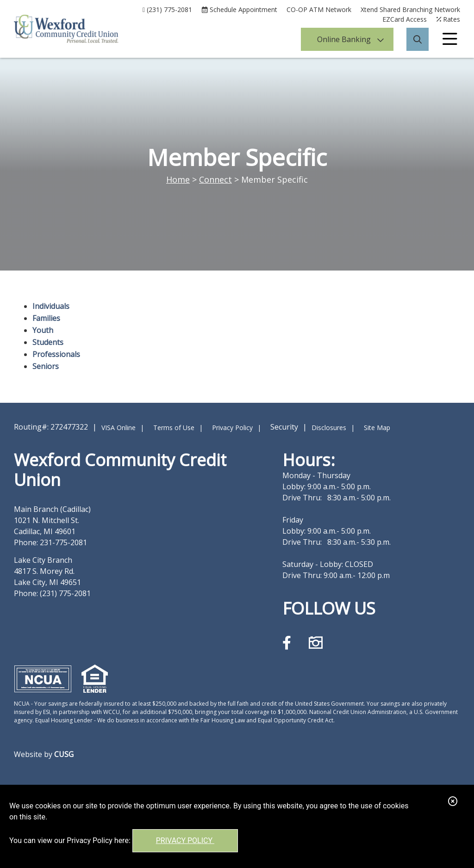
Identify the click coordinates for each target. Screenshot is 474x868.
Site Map (377, 428)
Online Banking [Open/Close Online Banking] (344, 39)
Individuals (51, 306)
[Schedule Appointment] (239, 9)
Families (46, 318)
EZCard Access (405, 19)
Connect (215, 179)
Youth (43, 330)
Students (48, 342)
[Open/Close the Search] (418, 39)
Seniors (46, 366)
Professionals (56, 354)
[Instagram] (316, 643)
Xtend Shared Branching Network (410, 9)
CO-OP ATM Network (319, 9)
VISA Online (118, 428)
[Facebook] (289, 643)
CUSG (64, 754)
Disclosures (329, 428)
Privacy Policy (185, 840)
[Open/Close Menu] (450, 39)
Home (178, 179)
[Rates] (448, 19)
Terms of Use (174, 428)
